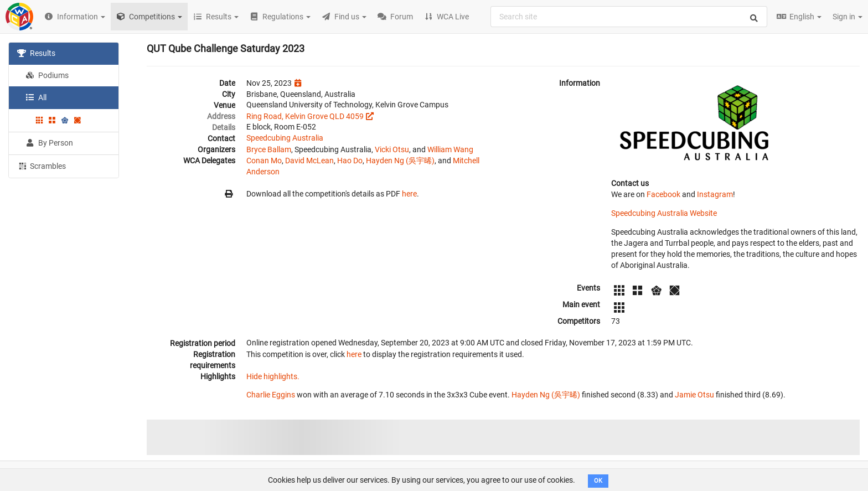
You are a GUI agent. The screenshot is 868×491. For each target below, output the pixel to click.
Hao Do (350, 161)
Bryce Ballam (269, 149)
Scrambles (42, 166)
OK (598, 481)
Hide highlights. (273, 376)
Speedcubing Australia (285, 138)
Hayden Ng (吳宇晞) (400, 161)
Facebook (663, 194)
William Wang (450, 149)
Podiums (47, 75)
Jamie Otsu (694, 395)
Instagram (715, 194)
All (36, 97)
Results (36, 53)
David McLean (309, 161)
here (409, 194)
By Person (49, 143)
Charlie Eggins (271, 395)
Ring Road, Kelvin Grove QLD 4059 (305, 116)
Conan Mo (264, 161)
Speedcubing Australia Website (664, 213)
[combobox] (629, 17)
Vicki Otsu (392, 149)
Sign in (848, 17)
